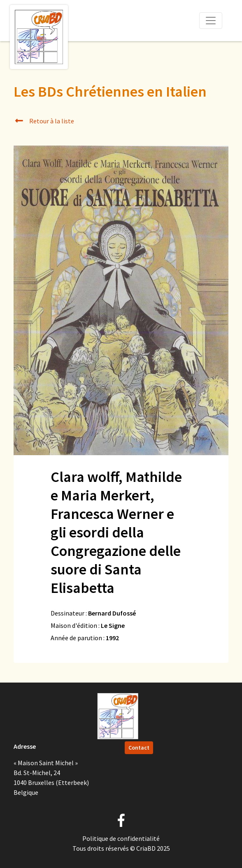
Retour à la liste (44, 121)
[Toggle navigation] (211, 21)
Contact (139, 748)
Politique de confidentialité (121, 838)
